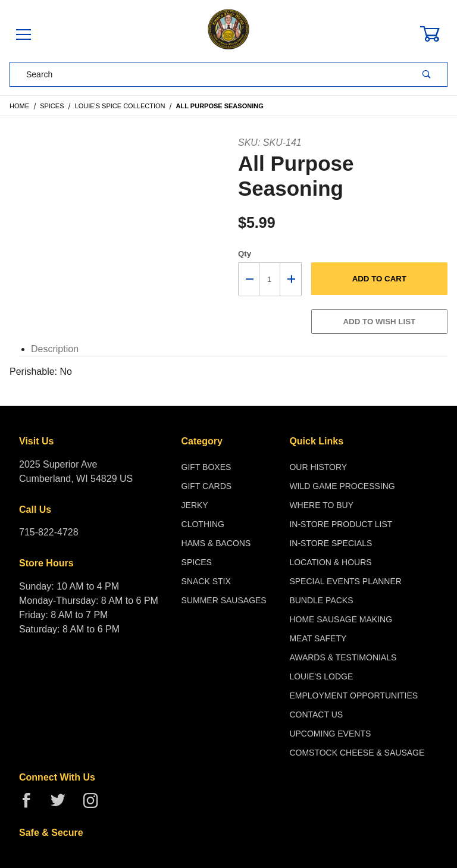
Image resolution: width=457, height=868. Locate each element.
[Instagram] (95, 805)
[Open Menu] (24, 35)
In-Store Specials (331, 543)
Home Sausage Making (341, 619)
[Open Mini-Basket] (437, 34)
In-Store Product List (341, 524)
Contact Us (316, 715)
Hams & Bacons (216, 543)
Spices (197, 562)
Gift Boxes (206, 467)
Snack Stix (206, 581)
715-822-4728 (49, 532)
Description (55, 349)
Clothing (203, 524)
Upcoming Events (330, 734)
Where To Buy (321, 505)
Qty (245, 254)
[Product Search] (208, 74)
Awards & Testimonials (343, 657)
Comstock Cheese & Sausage (357, 753)
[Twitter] (63, 805)
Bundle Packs (321, 600)
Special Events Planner (345, 581)
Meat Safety (318, 638)
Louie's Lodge (321, 676)
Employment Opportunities (353, 695)
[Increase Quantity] (291, 279)
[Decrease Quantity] (249, 279)
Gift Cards (207, 486)
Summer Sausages (224, 600)
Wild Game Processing (342, 486)
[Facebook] (31, 805)
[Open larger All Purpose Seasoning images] (115, 143)
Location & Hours (330, 562)
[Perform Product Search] (427, 74)
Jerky (195, 505)
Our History (318, 467)
